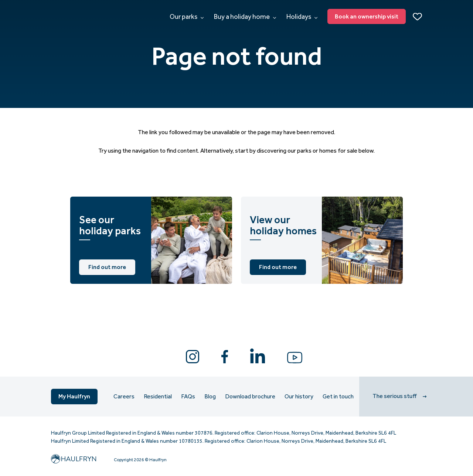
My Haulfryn (74, 396)
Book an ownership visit (367, 16)
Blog (210, 397)
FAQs (188, 397)
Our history (299, 397)
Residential (158, 397)
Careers (124, 397)
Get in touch (338, 397)
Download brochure (250, 397)
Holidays (302, 17)
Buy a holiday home (245, 17)
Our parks (187, 17)
